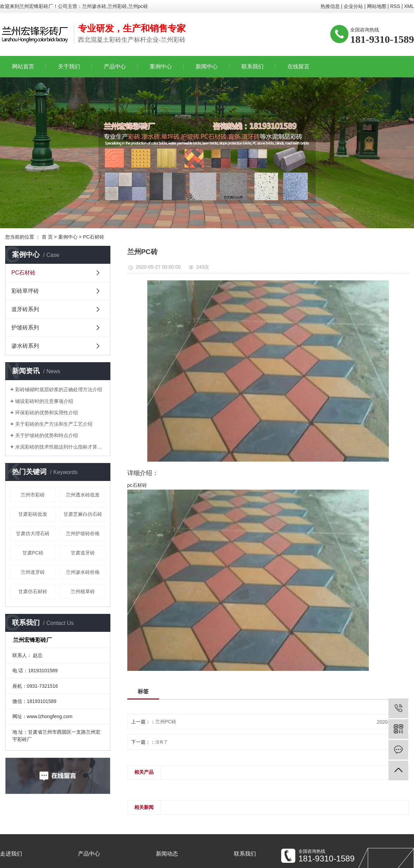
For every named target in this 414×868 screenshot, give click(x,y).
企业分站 (353, 6)
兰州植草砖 (83, 591)
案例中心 (161, 66)
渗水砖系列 (25, 346)
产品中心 (115, 66)
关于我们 (69, 66)
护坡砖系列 (25, 327)
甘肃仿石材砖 (33, 591)
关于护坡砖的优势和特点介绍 (47, 435)
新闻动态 (167, 854)
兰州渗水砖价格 (83, 572)
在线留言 (298, 66)
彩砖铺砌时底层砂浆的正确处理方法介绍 (59, 389)
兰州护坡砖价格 (83, 533)
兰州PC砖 (166, 722)
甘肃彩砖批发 (33, 514)
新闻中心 (207, 66)
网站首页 (23, 66)
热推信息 (330, 6)
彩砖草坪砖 (25, 291)
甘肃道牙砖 (83, 553)
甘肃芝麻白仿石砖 (83, 514)
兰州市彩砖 (33, 495)
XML (409, 6)
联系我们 (253, 66)
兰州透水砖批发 (83, 495)
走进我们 (11, 854)
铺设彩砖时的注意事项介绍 (44, 401)
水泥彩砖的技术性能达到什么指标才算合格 (60, 447)
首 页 (47, 237)
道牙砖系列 (25, 309)
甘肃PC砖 (33, 553)
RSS (395, 6)
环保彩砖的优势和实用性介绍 (47, 413)
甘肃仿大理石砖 (33, 533)
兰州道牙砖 (33, 572)
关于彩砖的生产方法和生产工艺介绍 (54, 424)
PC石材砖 (94, 237)
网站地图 (377, 6)
